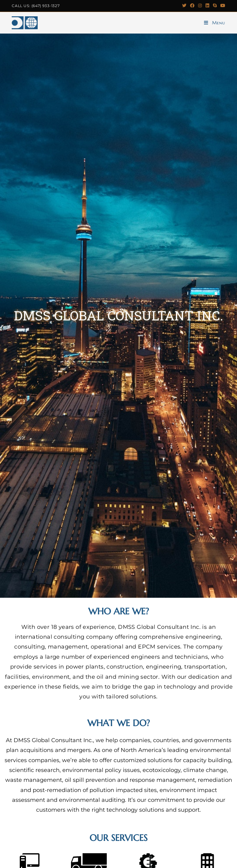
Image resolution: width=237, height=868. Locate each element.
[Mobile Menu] (215, 23)
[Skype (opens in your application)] (215, 6)
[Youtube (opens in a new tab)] (222, 6)
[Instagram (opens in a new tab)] (200, 6)
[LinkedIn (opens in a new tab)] (207, 6)
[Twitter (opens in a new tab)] (184, 6)
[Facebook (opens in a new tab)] (192, 6)
